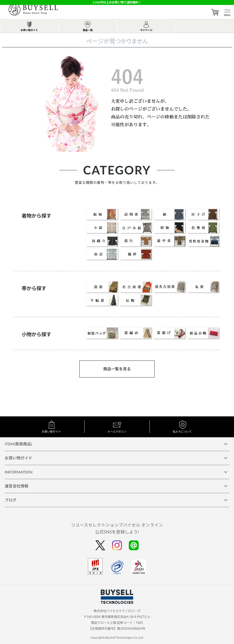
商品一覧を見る (117, 369)
